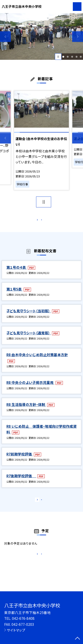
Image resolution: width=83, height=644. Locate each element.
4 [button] (76, 57)
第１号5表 (14, 294)
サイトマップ (16, 630)
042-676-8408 (23, 618)
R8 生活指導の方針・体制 (26, 409)
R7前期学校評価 (20, 459)
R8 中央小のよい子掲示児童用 (30, 387)
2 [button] (68, 57)
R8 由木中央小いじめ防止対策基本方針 (37, 359)
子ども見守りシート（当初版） (29, 316)
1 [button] (63, 57)
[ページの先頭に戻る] (77, 639)
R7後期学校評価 (21, 480)
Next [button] (78, 37)
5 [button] (81, 57)
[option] (41, 37)
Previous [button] (5, 37)
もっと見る (39, 221)
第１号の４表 (17, 272)
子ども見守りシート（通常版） (29, 337)
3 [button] (72, 57)
